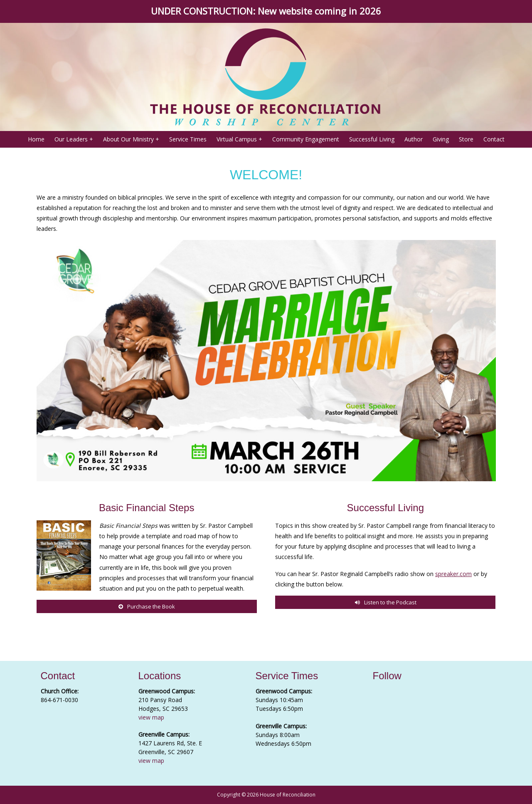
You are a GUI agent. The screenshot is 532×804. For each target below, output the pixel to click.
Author (414, 139)
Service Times (188, 139)
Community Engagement (306, 139)
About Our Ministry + (131, 139)
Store (466, 139)
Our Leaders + (74, 139)
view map (151, 717)
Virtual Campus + (239, 139)
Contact (494, 139)
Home (36, 139)
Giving (441, 139)
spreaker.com (453, 574)
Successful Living (372, 139)
